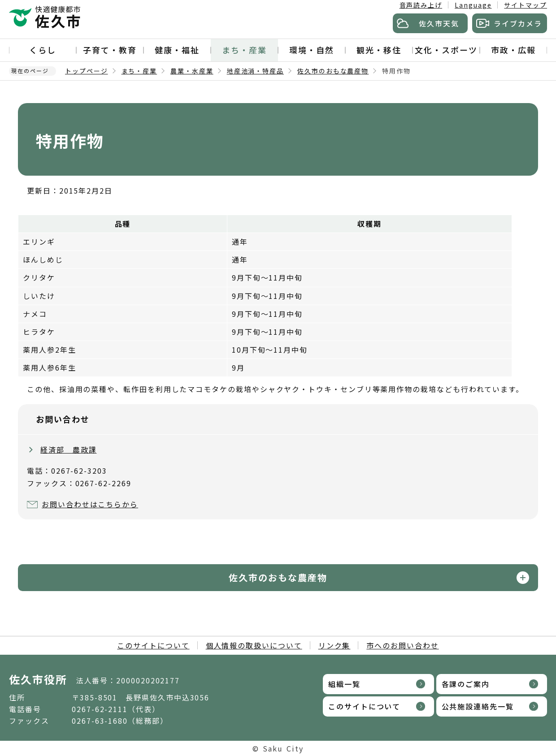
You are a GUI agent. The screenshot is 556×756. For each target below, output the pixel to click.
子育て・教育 (110, 50)
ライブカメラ (518, 23)
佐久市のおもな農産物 (333, 71)
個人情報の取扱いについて (254, 645)
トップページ (87, 71)
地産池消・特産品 (255, 71)
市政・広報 (513, 50)
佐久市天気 (439, 23)
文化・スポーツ (446, 50)
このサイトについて (153, 645)
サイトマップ (526, 5)
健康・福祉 (177, 50)
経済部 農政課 (68, 449)
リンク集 (334, 645)
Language (473, 5)
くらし (43, 50)
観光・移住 (379, 50)
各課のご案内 (466, 684)
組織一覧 (344, 684)
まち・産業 (244, 50)
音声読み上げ (421, 5)
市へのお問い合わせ (402, 645)
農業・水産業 (192, 71)
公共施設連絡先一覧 (478, 706)
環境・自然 (312, 50)
